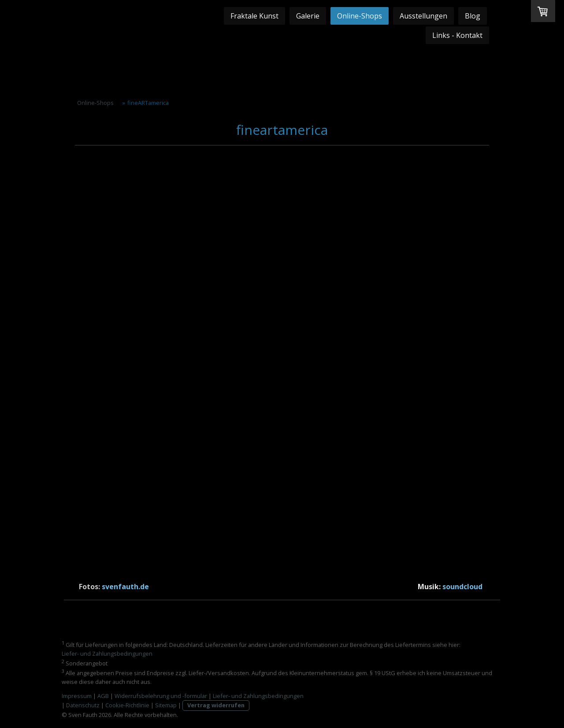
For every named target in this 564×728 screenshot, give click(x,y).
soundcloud (462, 587)
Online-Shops (360, 16)
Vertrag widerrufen (216, 705)
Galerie (308, 16)
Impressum (77, 696)
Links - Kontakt (457, 35)
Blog (473, 16)
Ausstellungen (423, 16)
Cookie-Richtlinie (127, 705)
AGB (103, 696)
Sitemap (166, 705)
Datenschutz (83, 705)
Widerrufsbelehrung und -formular (161, 696)
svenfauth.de (125, 587)
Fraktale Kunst (254, 16)
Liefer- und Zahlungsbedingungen (107, 654)
